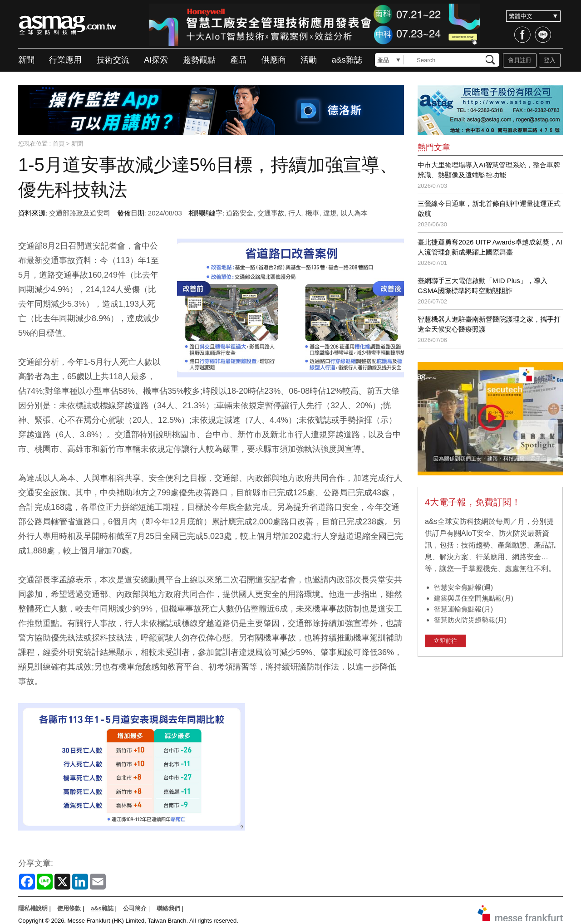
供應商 (274, 60)
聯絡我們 (168, 908)
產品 (238, 60)
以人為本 (354, 213)
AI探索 (156, 60)
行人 (295, 213)
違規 (330, 213)
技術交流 (113, 60)
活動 (309, 60)
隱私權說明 (33, 908)
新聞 (26, 60)
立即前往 (445, 641)
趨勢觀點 (199, 60)
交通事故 (271, 213)
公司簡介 (135, 908)
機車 (312, 213)
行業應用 (65, 60)
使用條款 (69, 908)
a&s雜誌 (347, 60)
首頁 (59, 144)
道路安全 (240, 213)
